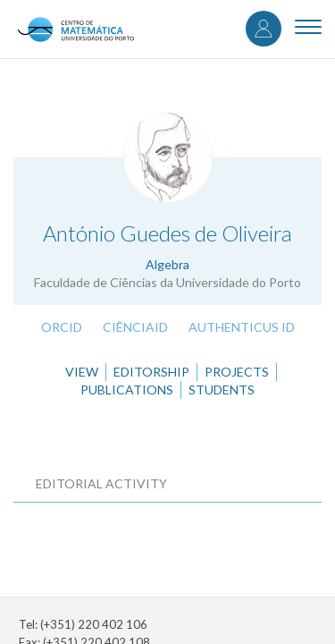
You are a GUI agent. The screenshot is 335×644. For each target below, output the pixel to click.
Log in (264, 29)
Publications (127, 390)
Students (222, 390)
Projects (237, 372)
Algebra (167, 264)
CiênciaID (135, 327)
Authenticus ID (242, 327)
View (82, 372)
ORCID (62, 327)
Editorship (151, 372)
